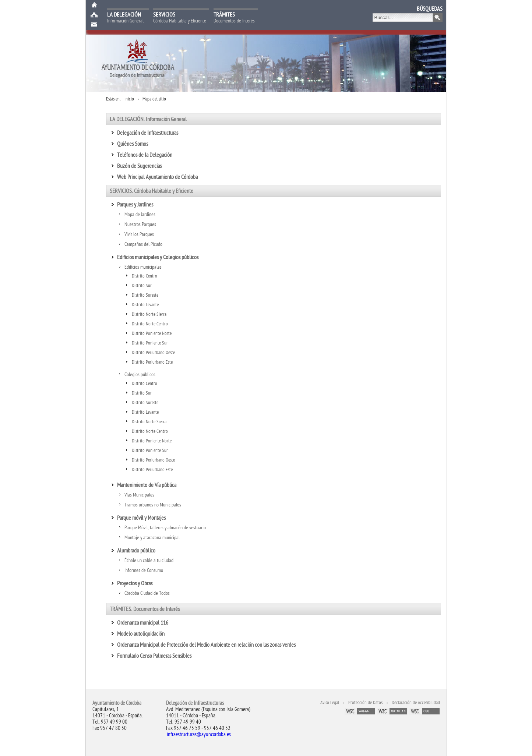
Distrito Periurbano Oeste (153, 353)
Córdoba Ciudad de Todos (148, 593)
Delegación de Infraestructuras (148, 133)
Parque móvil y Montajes (141, 518)
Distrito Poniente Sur (150, 343)
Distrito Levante (145, 305)
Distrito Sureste (145, 295)
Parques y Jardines (135, 205)
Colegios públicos (140, 375)
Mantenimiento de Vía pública (147, 485)
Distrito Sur (142, 286)
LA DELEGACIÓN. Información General (148, 119)
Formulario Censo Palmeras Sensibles (155, 656)
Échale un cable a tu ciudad (149, 560)
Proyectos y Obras (135, 583)
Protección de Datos (365, 703)
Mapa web (94, 15)
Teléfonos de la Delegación (145, 155)
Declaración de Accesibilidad (416, 703)
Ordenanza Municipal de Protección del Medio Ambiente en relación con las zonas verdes (207, 645)
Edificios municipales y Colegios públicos (158, 257)
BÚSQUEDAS (430, 9)
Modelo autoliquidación (141, 634)
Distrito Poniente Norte (152, 333)
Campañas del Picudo (143, 244)
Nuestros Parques (140, 224)
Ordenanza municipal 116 (143, 623)
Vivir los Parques (139, 234)
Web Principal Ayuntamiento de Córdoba (158, 177)
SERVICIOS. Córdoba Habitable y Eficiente (152, 191)
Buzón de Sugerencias (94, 25)
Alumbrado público (136, 551)
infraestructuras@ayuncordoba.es (199, 734)
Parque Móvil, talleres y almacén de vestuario (165, 528)
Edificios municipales (143, 267)
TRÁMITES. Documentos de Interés (145, 609)
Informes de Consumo (144, 570)
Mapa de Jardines (140, 214)
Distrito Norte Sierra (149, 314)
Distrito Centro (145, 276)
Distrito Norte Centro (150, 324)
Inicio (94, 5)
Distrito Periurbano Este (152, 362)
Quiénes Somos (133, 144)
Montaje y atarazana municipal (152, 538)
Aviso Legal (330, 703)
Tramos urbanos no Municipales (153, 505)
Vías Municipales (139, 495)
